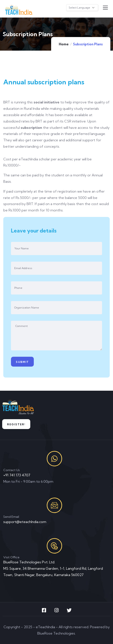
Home (64, 44)
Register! (16, 424)
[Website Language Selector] (82, 8)
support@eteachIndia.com (25, 522)
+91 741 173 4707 (17, 475)
